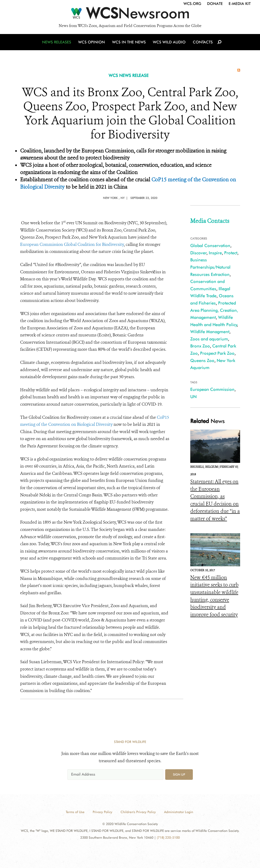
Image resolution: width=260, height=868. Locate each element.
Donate (215, 4)
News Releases (58, 43)
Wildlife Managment (210, 332)
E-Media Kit (240, 4)
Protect (231, 253)
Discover (198, 253)
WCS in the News (129, 43)
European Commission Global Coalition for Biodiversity (72, 244)
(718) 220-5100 (168, 838)
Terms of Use (75, 812)
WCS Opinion (92, 43)
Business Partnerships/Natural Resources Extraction (210, 267)
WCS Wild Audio (169, 43)
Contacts (202, 43)
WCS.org (192, 4)
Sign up (179, 774)
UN (193, 397)
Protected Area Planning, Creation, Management (214, 310)
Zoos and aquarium (209, 339)
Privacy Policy (103, 812)
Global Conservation (210, 246)
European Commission (212, 389)
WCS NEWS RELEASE (129, 75)
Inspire (215, 253)
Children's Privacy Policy (138, 812)
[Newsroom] (130, 15)
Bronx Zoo (200, 346)
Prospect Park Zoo (217, 353)
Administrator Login (179, 812)
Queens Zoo (202, 360)
